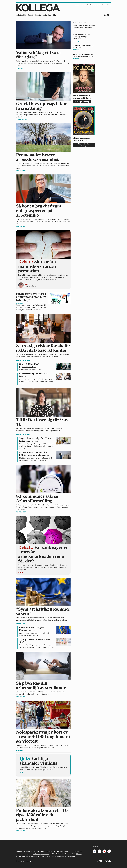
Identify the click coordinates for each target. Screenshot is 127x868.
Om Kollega (103, 5)
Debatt (31, 15)
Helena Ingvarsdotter (41, 854)
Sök (108, 15)
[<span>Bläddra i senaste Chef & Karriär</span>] (84, 127)
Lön (55, 15)
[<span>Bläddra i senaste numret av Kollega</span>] (84, 84)
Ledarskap (47, 15)
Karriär (38, 15)
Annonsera (77, 5)
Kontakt (84, 5)
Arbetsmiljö (21, 15)
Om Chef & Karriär (93, 5)
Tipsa (109, 5)
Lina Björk (57, 857)
